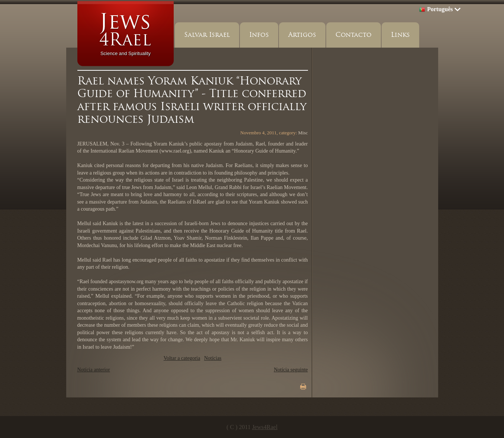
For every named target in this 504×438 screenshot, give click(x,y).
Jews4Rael (265, 427)
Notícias (213, 358)
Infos (259, 35)
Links (400, 35)
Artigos (302, 35)
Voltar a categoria (182, 358)
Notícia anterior (94, 370)
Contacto (354, 35)
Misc (303, 133)
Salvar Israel (207, 35)
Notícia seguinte (291, 370)
